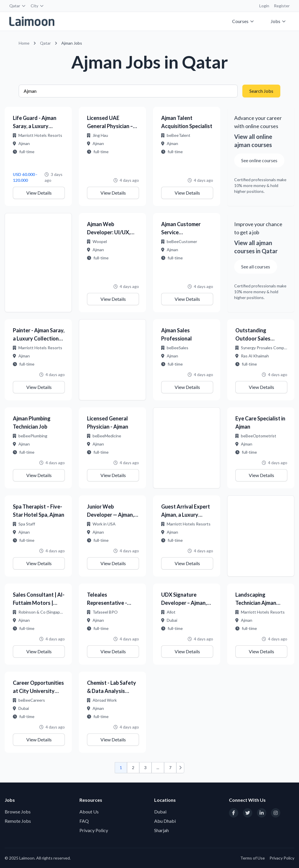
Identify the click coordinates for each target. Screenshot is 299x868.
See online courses (259, 160)
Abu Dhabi (165, 821)
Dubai (160, 812)
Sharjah (161, 830)
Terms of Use (253, 858)
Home (24, 43)
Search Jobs (261, 91)
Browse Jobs (18, 812)
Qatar (18, 6)
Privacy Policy (94, 830)
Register (282, 6)
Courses (243, 21)
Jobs (278, 21)
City (37, 6)
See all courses (256, 267)
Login (264, 6)
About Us (89, 812)
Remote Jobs (18, 821)
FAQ (84, 821)
